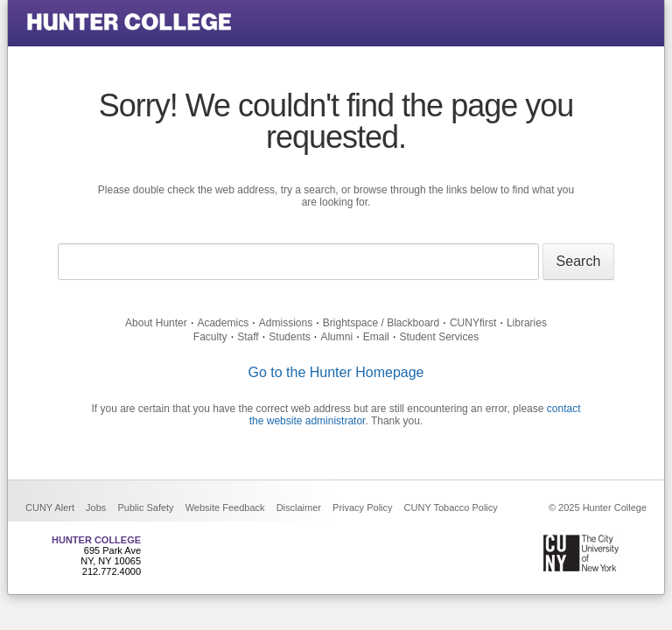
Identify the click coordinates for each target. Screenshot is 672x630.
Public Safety (145, 507)
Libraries (527, 323)
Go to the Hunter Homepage (336, 372)
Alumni (336, 337)
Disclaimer (299, 507)
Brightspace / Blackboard (381, 323)
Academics (223, 323)
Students (289, 337)
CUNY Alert (50, 507)
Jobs (96, 507)
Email (376, 337)
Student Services (439, 337)
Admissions (286, 323)
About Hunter (156, 323)
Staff (248, 337)
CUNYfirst (473, 323)
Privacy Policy (362, 507)
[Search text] (298, 262)
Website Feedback (225, 507)
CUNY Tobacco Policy (451, 507)
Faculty (210, 337)
